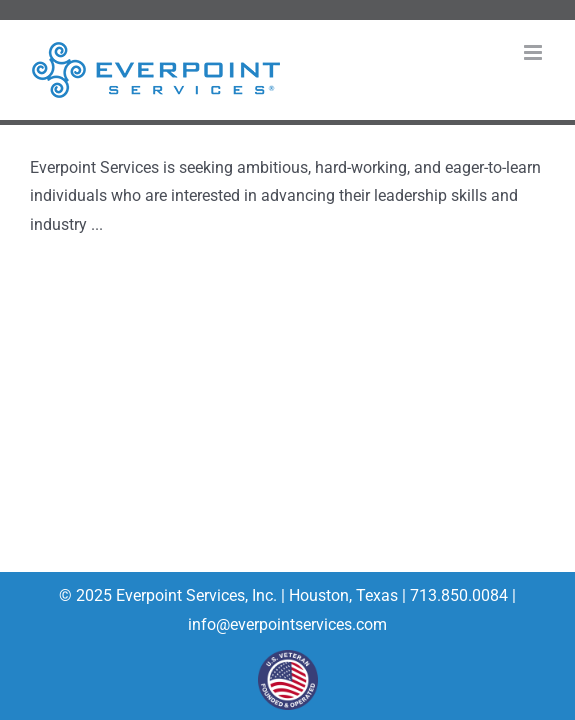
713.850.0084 (457, 595)
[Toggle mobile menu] (534, 52)
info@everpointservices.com (287, 624)
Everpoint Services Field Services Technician (246, 138)
